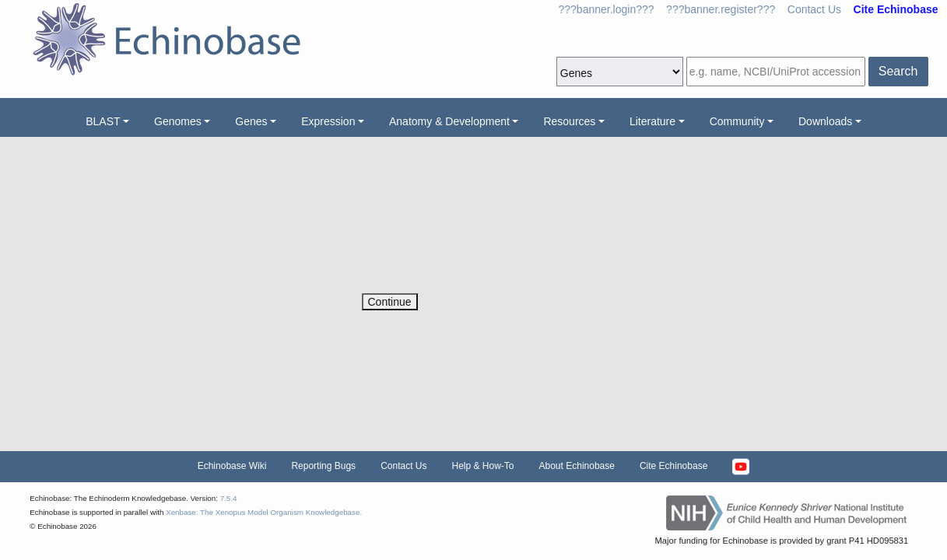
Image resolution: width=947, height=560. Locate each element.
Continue (390, 302)
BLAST (103, 121)
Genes (251, 121)
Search (898, 71)
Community (737, 121)
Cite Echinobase (673, 466)
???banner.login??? (607, 9)
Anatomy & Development (449, 121)
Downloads (825, 121)
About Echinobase (577, 466)
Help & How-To (482, 466)
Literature (652, 121)
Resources (569, 121)
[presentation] (480, 263)
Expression (328, 121)
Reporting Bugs (323, 466)
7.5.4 (229, 498)
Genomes (178, 121)
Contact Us (814, 9)
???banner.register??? (721, 9)
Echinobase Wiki (232, 466)
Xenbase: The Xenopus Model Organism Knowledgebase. (264, 512)
